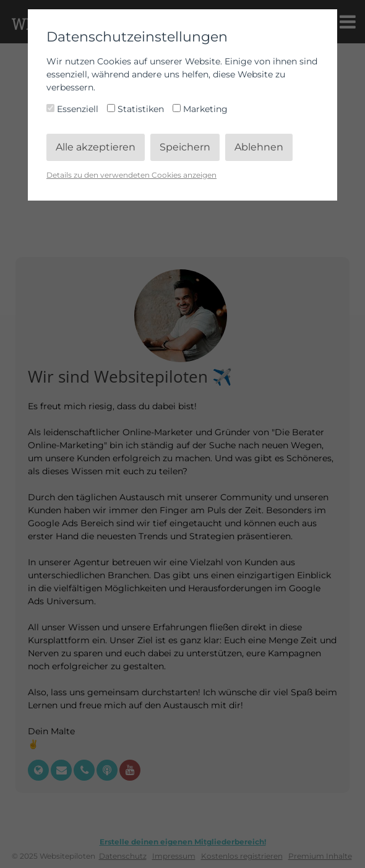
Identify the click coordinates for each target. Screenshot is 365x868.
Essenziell (74, 109)
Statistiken (137, 109)
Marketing (200, 109)
